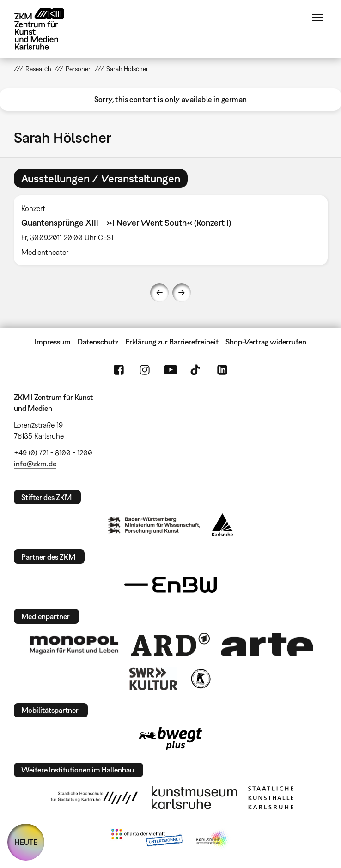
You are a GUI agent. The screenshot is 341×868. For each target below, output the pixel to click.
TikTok (196, 370)
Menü (318, 18)
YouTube (170, 370)
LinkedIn (222, 370)
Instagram (145, 370)
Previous (159, 293)
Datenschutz (98, 342)
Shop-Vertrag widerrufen (266, 342)
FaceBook (119, 370)
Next (182, 293)
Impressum (53, 342)
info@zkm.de (35, 464)
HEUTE (26, 842)
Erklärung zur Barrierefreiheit (172, 342)
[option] (171, 230)
